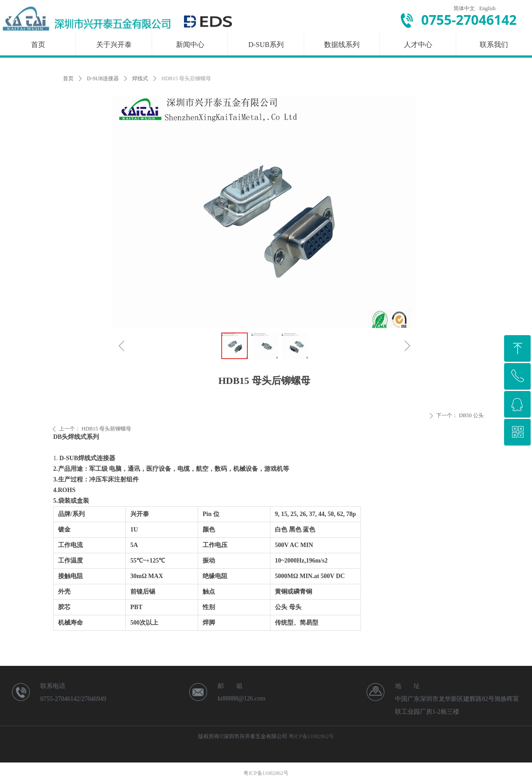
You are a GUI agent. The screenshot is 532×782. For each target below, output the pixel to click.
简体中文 (464, 8)
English (487, 8)
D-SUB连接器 (103, 78)
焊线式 (140, 78)
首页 (68, 78)
